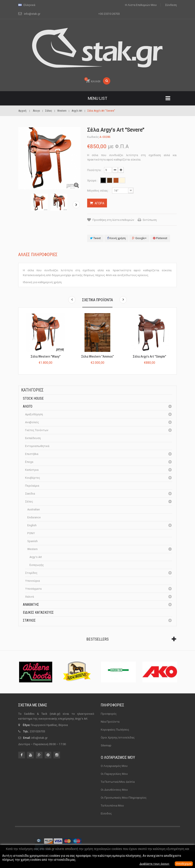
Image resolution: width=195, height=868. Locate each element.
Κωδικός (93, 137)
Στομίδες (31, 573)
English (32, 525)
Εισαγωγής (37, 565)
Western (32, 549)
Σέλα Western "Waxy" (46, 356)
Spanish (32, 541)
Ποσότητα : (95, 170)
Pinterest (160, 238)
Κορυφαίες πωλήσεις (115, 730)
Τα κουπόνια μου (112, 806)
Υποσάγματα (33, 589)
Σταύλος (29, 620)
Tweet (95, 238)
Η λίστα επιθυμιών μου (141, 5)
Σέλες (29, 501)
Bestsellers (98, 639)
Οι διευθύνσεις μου (114, 790)
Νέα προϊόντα (110, 722)
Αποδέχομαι (183, 864)
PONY (31, 533)
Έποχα (29, 462)
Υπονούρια (32, 581)
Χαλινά (29, 597)
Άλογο (28, 406)
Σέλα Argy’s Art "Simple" (149, 356)
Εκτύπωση (150, 220)
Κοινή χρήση (116, 238)
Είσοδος (106, 814)
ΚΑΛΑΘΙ (92, 80)
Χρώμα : (93, 180)
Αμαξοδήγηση (34, 414)
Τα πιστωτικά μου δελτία (118, 782)
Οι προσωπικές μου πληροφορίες (124, 798)
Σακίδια (30, 494)
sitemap (106, 745)
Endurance (34, 517)
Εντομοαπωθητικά (37, 446)
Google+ (139, 238)
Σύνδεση (171, 5)
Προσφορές (109, 714)
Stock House (33, 398)
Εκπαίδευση (33, 438)
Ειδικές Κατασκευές (38, 612)
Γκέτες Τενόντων (37, 430)
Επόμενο (77, 205)
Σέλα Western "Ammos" (97, 356)
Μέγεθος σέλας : (98, 191)
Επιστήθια (32, 454)
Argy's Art (36, 557)
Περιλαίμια (32, 486)
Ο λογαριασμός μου (118, 757)
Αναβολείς (32, 422)
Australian (34, 509)
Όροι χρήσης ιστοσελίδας (118, 738)
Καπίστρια (32, 470)
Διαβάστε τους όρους (153, 864)
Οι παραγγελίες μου (114, 774)
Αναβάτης (31, 605)
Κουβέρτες (33, 478)
